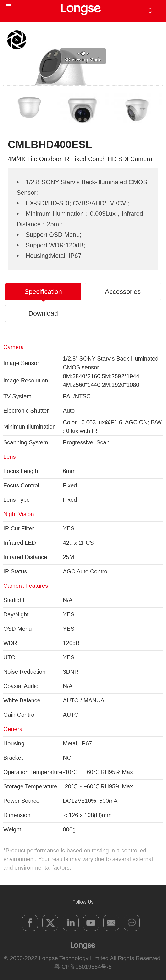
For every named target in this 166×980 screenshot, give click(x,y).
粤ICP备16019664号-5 (83, 967)
